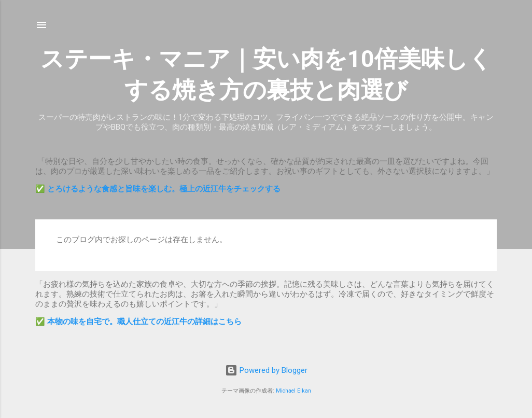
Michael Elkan (293, 391)
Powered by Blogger (266, 370)
